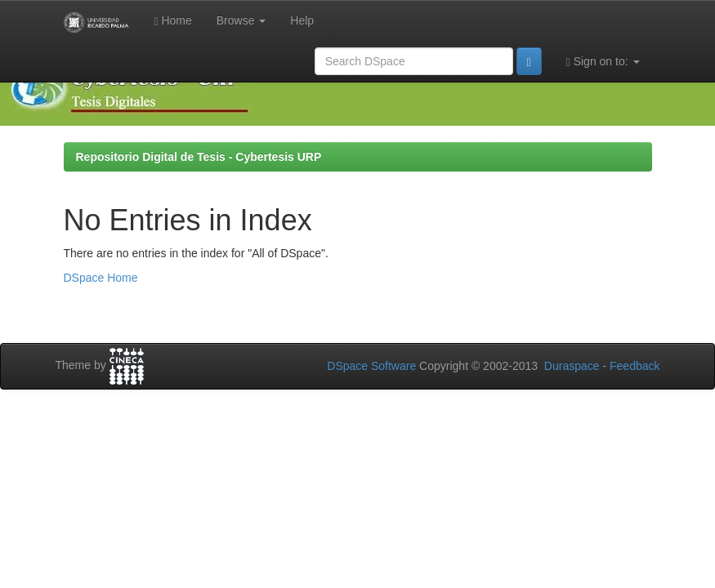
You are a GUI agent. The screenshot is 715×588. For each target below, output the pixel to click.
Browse (241, 20)
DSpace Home (101, 278)
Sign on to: (603, 62)
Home (172, 21)
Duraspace (572, 366)
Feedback (635, 366)
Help (302, 20)
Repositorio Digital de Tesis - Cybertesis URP (199, 157)
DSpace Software (371, 366)
